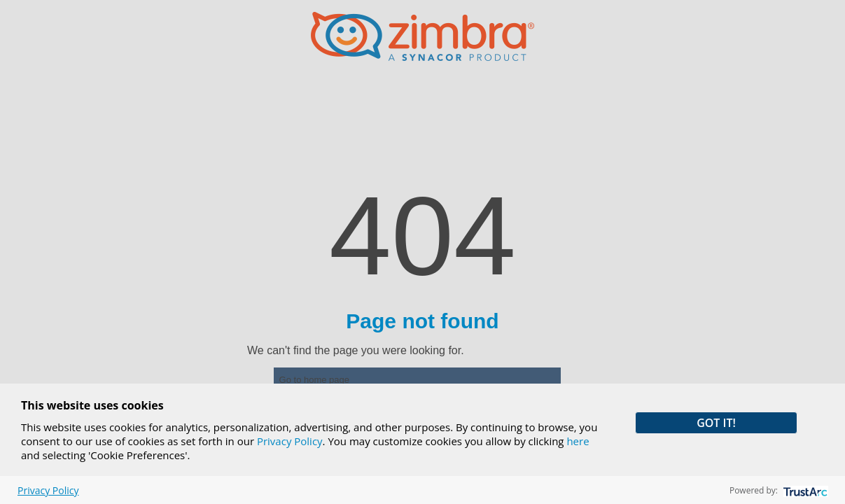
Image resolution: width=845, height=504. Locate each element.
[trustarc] (804, 490)
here (578, 441)
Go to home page (314, 380)
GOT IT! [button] (716, 423)
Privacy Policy (290, 441)
